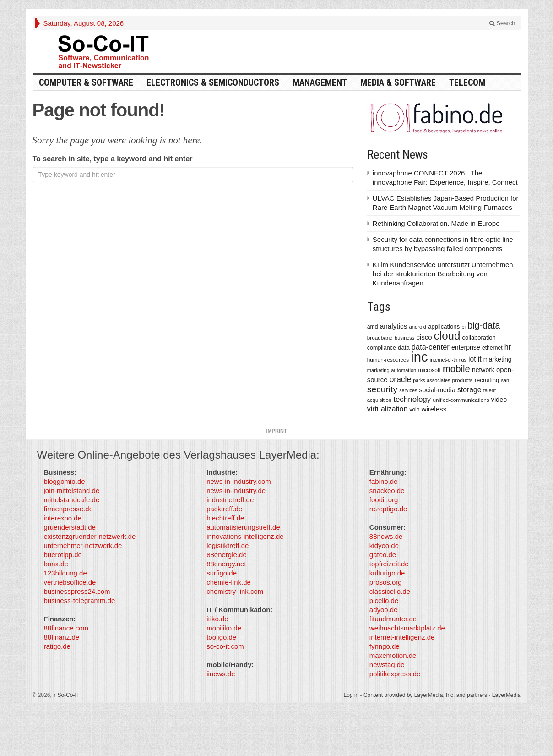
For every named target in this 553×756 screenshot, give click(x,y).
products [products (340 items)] (463, 380)
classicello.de (390, 591)
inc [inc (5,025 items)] (419, 357)
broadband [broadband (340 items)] (380, 337)
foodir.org (384, 500)
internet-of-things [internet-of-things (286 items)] (448, 360)
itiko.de (217, 619)
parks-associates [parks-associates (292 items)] (431, 380)
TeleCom (467, 82)
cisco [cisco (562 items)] (424, 337)
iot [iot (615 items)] (472, 359)
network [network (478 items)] (483, 370)
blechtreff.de (225, 518)
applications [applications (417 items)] (444, 326)
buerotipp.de (63, 555)
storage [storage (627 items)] (469, 390)
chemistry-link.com (235, 591)
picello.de (384, 600)
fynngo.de (385, 646)
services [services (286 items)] (408, 390)
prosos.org (386, 582)
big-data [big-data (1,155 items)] (484, 325)
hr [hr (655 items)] (508, 347)
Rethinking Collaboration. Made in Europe (436, 223)
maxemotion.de (393, 655)
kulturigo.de (387, 573)
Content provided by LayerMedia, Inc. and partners (425, 695)
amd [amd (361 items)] (373, 327)
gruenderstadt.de (70, 527)
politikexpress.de (395, 674)
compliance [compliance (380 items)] (382, 348)
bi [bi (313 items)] (464, 327)
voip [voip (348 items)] (415, 410)
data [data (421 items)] (404, 348)
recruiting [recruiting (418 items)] (487, 380)
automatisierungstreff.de (243, 527)
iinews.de (221, 674)
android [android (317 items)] (417, 327)
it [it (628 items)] (480, 359)
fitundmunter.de (393, 619)
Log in (351, 695)
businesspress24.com (77, 591)
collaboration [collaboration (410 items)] (479, 337)
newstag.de (387, 665)
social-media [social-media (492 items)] (437, 390)
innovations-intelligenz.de (245, 536)
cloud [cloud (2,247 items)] (447, 336)
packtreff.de (224, 509)
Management (320, 82)
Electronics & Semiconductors (213, 82)
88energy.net (226, 564)
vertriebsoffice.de (70, 582)
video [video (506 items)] (499, 400)
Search (502, 23)
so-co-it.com (225, 646)
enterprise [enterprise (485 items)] (466, 347)
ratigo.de (57, 646)
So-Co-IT (66, 695)
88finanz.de (62, 637)
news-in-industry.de (236, 490)
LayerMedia (507, 695)
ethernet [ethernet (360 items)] (492, 348)
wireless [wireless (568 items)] (434, 409)
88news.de (386, 536)
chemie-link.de (229, 582)
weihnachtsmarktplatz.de (407, 628)
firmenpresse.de (69, 509)
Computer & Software (86, 82)
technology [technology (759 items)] (412, 399)
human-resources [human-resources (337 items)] (388, 359)
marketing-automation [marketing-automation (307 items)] (392, 370)
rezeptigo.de (388, 509)
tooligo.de (221, 637)
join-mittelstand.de (72, 490)
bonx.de (56, 564)
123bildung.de (65, 573)
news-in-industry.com (239, 481)
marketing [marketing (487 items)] (498, 359)
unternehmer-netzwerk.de (83, 545)
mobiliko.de (224, 628)
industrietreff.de (230, 500)
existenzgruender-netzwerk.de (90, 536)
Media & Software (398, 82)
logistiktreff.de (228, 545)
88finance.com (66, 628)
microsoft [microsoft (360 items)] (429, 370)
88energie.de (227, 555)
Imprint (276, 431)
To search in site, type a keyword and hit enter (113, 159)
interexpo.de (63, 518)
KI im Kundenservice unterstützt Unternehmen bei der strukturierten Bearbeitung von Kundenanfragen (443, 274)
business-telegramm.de (80, 600)
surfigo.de (222, 573)
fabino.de (384, 481)
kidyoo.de (384, 545)
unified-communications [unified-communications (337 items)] (461, 400)
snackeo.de (387, 490)
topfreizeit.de (389, 564)
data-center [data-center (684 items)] (431, 347)
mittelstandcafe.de (72, 500)
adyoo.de (384, 610)
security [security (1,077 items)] (382, 389)
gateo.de (383, 555)
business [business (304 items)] (404, 338)
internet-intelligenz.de (402, 637)
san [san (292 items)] (505, 380)
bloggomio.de (65, 481)
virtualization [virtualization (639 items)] (388, 409)
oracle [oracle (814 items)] (401, 379)
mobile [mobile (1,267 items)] (456, 369)
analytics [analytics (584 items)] (394, 326)
